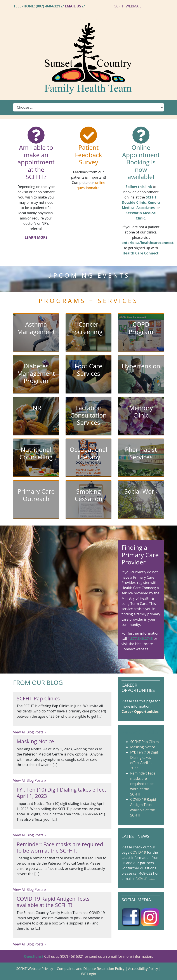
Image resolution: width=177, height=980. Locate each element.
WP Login (88, 974)
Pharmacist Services (141, 453)
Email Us (73, 6)
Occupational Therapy (88, 453)
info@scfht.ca (143, 879)
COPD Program (141, 328)
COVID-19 (138, 852)
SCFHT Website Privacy (35, 969)
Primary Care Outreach (36, 495)
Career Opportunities (140, 712)
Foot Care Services (88, 370)
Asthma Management (36, 328)
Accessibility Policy (143, 969)
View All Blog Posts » (30, 732)
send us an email (103, 956)
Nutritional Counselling (36, 453)
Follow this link (139, 187)
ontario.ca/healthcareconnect (148, 243)
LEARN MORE (36, 237)
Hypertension (141, 366)
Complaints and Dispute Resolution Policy (91, 969)
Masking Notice (35, 741)
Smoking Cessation (89, 495)
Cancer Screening (88, 328)
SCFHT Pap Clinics (38, 698)
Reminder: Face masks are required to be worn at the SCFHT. (60, 847)
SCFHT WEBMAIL (128, 6)
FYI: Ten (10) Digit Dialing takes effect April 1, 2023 (61, 793)
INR (36, 408)
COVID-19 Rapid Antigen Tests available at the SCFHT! (53, 902)
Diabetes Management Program (36, 373)
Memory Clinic (141, 411)
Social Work (141, 491)
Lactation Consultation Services (88, 415)
